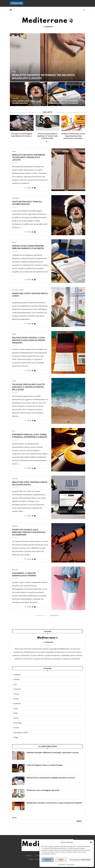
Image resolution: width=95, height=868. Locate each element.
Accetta (48, 860)
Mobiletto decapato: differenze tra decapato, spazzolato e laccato (29, 157)
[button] (91, 842)
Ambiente (17, 675)
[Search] (84, 10)
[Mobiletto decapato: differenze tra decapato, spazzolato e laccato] (47, 57)
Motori (16, 718)
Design (16, 699)
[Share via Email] (35, 188)
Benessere (17, 689)
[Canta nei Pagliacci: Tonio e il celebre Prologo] (29, 94)
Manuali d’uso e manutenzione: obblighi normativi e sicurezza (64, 102)
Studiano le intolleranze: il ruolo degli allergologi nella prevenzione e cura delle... (73, 136)
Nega (61, 860)
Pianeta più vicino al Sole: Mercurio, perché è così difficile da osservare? (29, 532)
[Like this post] (25, 188)
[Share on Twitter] (30, 188)
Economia (17, 703)
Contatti (28, 856)
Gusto (16, 708)
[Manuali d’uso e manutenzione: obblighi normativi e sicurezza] (66, 94)
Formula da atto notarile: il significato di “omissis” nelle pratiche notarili (47, 136)
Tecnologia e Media (21, 732)
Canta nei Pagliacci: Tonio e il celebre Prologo (25, 102)
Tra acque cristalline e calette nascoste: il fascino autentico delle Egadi (28, 387)
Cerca (14, 817)
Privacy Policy (70, 864)
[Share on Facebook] (28, 188)
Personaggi (18, 723)
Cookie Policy (62, 864)
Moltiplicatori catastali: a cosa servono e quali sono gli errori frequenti (29, 340)
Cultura (16, 694)
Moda (16, 713)
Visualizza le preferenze (80, 860)
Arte (15, 684)
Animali (17, 679)
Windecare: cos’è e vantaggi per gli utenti (43, 790)
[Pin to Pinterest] (32, 188)
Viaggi (16, 737)
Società (16, 728)
